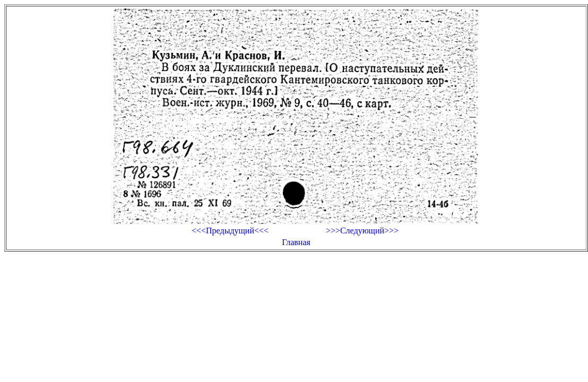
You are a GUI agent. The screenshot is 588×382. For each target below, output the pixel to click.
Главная (296, 242)
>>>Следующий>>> (362, 231)
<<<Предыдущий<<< (230, 231)
